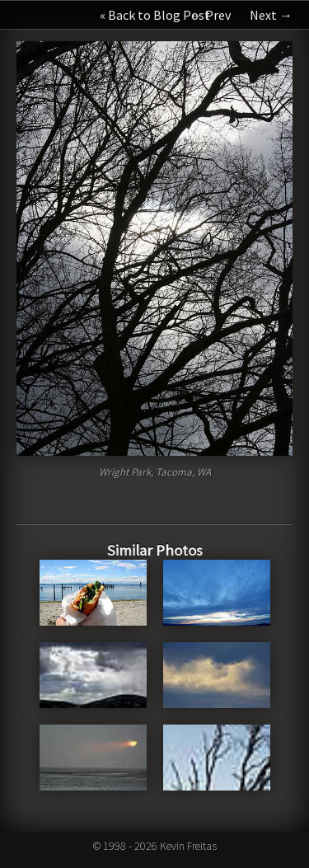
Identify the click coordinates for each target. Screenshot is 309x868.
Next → (271, 15)
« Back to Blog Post (155, 15)
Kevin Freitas (188, 846)
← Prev (210, 15)
